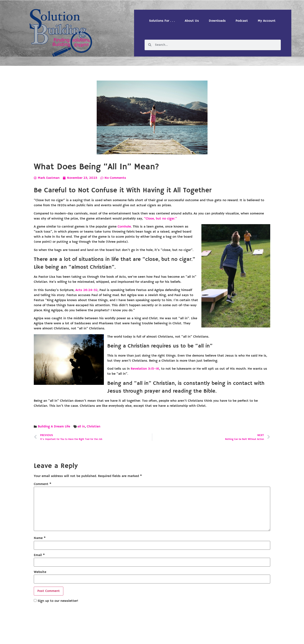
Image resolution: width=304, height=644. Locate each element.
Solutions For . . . (162, 21)
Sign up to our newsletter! (58, 601)
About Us (192, 21)
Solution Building (132, 637)
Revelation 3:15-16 (145, 369)
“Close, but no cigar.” (160, 219)
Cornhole (124, 227)
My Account (267, 21)
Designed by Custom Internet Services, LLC (181, 637)
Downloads (217, 21)
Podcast (242, 21)
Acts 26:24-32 (86, 290)
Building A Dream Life (54, 427)
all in (81, 427)
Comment (43, 484)
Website (40, 572)
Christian (94, 427)
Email (39, 555)
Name (40, 538)
